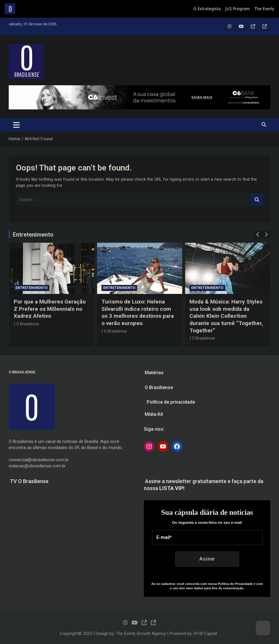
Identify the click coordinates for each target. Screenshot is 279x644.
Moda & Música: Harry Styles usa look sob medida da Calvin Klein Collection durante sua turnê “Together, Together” (226, 316)
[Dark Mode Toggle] (263, 628)
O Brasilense (28, 324)
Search (257, 200)
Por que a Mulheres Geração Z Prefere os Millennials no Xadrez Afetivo (50, 309)
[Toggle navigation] (16, 125)
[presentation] (258, 235)
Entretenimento (33, 235)
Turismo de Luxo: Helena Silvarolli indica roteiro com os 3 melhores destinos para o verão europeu (138, 312)
